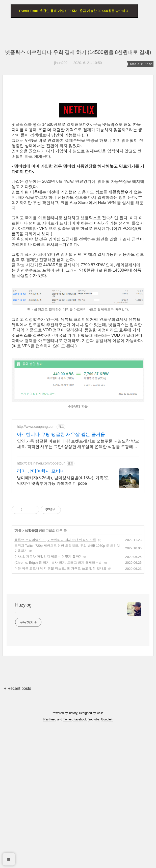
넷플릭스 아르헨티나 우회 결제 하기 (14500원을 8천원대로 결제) (78, 52)
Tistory (73, 855)
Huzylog (23, 747)
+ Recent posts (18, 830)
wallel (100, 855)
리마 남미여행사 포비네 (41, 613)
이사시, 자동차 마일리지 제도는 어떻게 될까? (48, 698)
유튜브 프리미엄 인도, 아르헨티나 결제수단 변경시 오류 (55, 682)
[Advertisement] (78, 134)
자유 (18, 672)
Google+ (107, 861)
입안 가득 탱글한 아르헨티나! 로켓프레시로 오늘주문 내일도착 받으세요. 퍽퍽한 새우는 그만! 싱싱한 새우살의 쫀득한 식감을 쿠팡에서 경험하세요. (78, 586)
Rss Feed (50, 861)
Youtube (94, 861)
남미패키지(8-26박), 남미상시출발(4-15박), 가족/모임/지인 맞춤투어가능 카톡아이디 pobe (63, 622)
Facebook (80, 861)
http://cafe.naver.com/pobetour (41, 605)
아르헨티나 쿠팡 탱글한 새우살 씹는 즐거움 (61, 576)
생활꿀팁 (31, 672)
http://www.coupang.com (36, 568)
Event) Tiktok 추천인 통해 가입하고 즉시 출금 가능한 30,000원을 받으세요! (74, 11)
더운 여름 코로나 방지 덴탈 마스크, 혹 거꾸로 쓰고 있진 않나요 (60, 710)
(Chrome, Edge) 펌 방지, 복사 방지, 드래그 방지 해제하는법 (58, 704)
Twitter (68, 861)
